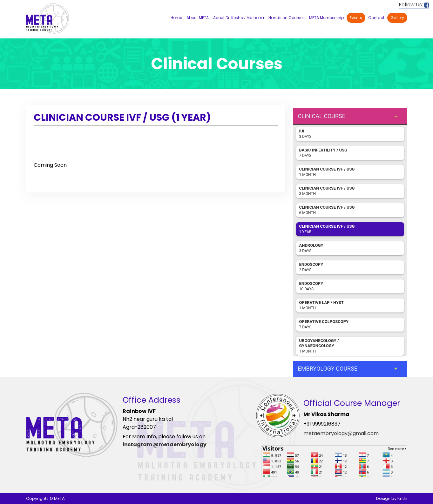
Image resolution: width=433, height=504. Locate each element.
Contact (376, 18)
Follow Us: (414, 5)
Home (176, 18)
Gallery (397, 18)
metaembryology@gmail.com (341, 433)
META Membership (326, 18)
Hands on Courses (287, 18)
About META (198, 18)
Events (356, 18)
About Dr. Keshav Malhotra (239, 18)
